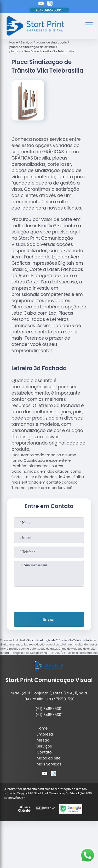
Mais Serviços (49, 764)
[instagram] (50, 4)
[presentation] (49, 598)
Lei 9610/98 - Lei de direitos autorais (74, 653)
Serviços (44, 746)
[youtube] (41, 4)
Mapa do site (48, 758)
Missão (43, 740)
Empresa (45, 734)
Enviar (49, 619)
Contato (44, 752)
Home (42, 728)
